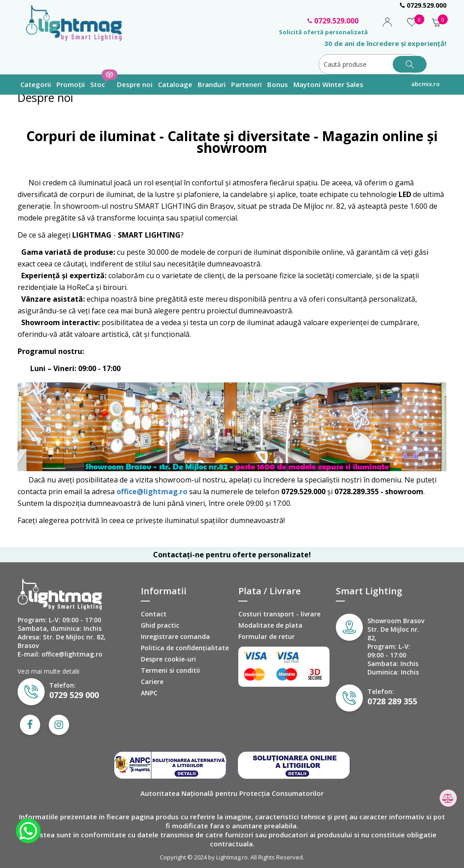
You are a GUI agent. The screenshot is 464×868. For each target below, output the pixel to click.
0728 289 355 (392, 701)
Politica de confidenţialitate (185, 648)
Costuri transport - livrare (279, 614)
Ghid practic (160, 625)
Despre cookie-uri (168, 659)
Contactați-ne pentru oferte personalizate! (232, 555)
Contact (154, 614)
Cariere (152, 682)
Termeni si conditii (170, 670)
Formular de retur (267, 636)
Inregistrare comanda (175, 636)
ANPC (149, 693)
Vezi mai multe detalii (49, 671)
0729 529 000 (74, 695)
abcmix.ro (425, 84)
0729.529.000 (423, 5)
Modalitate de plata (270, 625)
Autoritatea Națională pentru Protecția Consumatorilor (232, 793)
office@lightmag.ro (152, 491)
